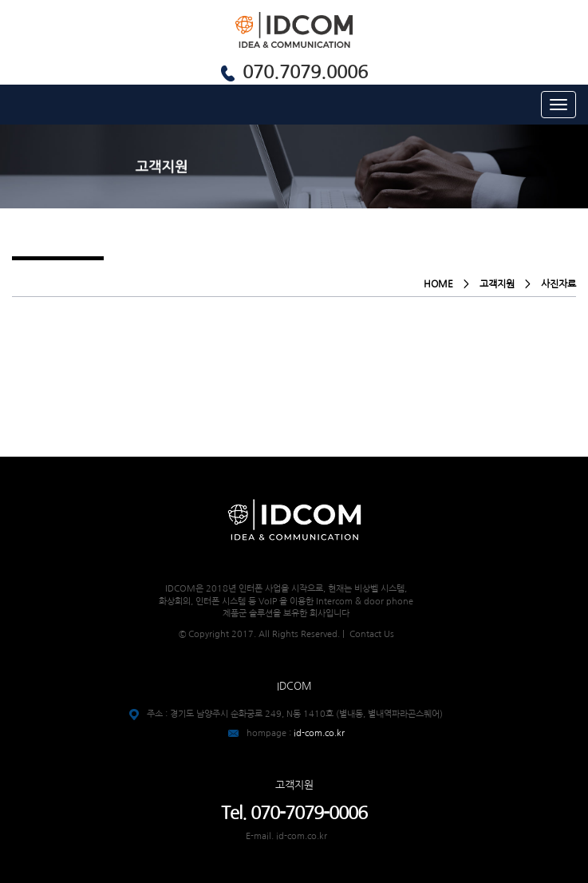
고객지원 (497, 284)
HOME (438, 284)
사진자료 (558, 284)
